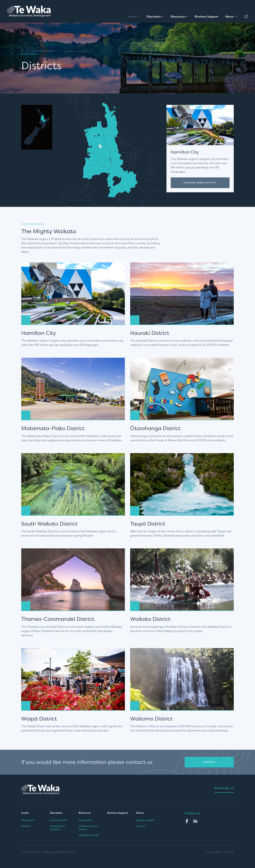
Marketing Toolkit (89, 835)
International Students (57, 828)
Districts (26, 826)
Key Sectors (28, 820)
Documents (85, 820)
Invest (33, 54)
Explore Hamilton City (200, 183)
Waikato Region (145, 820)
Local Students (59, 820)
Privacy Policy (214, 852)
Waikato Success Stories (88, 828)
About (140, 813)
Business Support (118, 813)
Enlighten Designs (66, 852)
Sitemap (229, 852)
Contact (209, 762)
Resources (85, 813)
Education (56, 813)
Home (25, 54)
